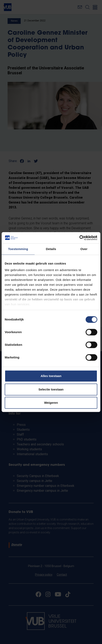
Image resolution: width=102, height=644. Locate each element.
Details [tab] (51, 249)
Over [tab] (84, 249)
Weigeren (51, 403)
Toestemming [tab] (18, 249)
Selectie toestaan (51, 389)
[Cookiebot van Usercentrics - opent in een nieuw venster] (79, 238)
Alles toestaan (51, 376)
